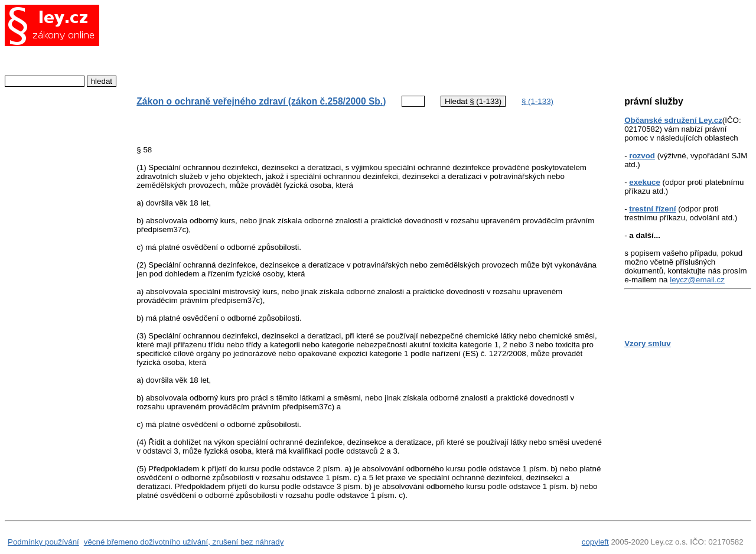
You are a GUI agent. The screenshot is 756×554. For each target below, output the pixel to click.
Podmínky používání (43, 542)
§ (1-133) (537, 101)
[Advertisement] (360, 44)
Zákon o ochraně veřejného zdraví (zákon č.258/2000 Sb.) (261, 101)
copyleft (595, 542)
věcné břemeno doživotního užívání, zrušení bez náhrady (184, 542)
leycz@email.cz (697, 280)
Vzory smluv (648, 343)
